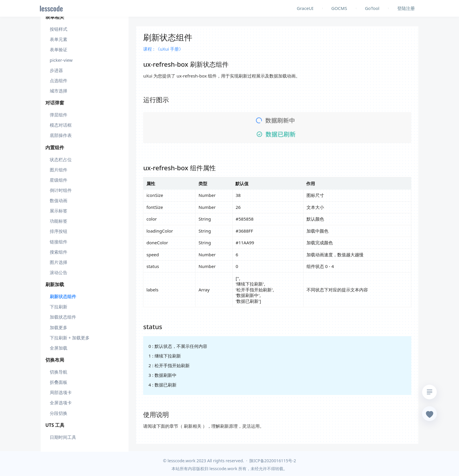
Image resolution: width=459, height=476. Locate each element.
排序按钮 (59, 231)
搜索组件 (59, 252)
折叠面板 (59, 382)
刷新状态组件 (63, 296)
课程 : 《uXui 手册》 (163, 49)
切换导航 (59, 372)
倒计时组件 (61, 190)
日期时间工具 (63, 437)
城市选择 (59, 91)
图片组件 (59, 170)
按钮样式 (59, 29)
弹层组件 (59, 115)
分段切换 (59, 413)
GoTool (372, 8)
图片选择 (59, 262)
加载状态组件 (63, 317)
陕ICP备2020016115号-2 (273, 461)
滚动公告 (59, 272)
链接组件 (59, 242)
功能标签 (59, 221)
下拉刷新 (59, 307)
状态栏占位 (61, 159)
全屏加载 (59, 348)
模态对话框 (61, 125)
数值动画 (59, 200)
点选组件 (59, 80)
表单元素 (59, 39)
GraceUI (305, 8)
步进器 (56, 70)
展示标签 (59, 211)
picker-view (61, 60)
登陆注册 (406, 8)
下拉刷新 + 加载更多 (70, 338)
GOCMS (339, 8)
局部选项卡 (61, 392)
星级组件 (59, 180)
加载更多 (59, 327)
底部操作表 (61, 135)
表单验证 (59, 49)
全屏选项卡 (61, 403)
